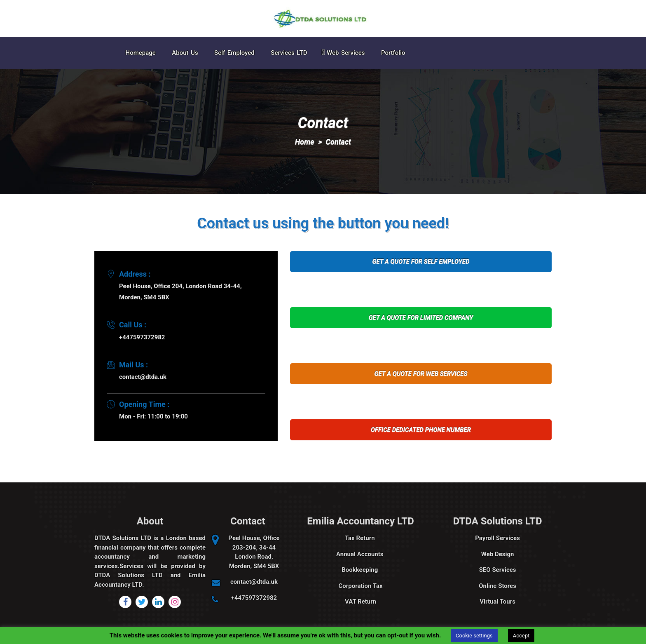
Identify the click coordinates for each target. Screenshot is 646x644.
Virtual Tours (497, 602)
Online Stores (497, 586)
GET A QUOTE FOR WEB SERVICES (421, 374)
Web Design (498, 554)
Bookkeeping (360, 570)
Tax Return (360, 538)
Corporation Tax (361, 586)
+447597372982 (254, 598)
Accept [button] (521, 636)
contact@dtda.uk (254, 582)
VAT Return (360, 602)
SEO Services (498, 570)
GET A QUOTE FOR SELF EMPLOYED (421, 261)
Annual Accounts (360, 554)
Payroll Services (497, 538)
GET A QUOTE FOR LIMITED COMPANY (421, 317)
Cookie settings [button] (474, 636)
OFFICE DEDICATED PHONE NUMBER (421, 430)
